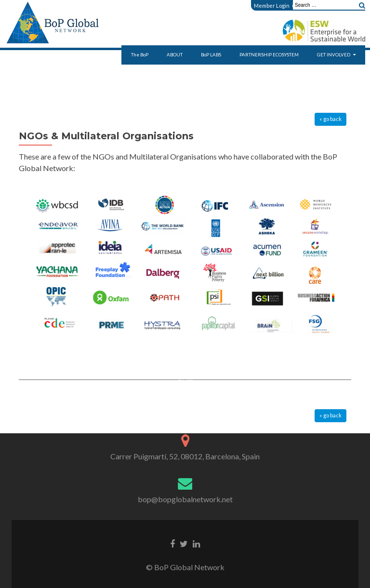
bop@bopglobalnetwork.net (185, 499)
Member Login (275, 6)
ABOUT (175, 55)
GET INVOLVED (334, 55)
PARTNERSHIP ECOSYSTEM (269, 55)
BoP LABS (211, 55)
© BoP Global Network (185, 567)
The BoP (140, 55)
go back (332, 119)
